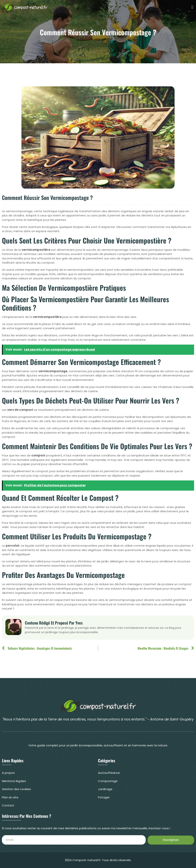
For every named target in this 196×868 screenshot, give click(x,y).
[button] (192, 7)
